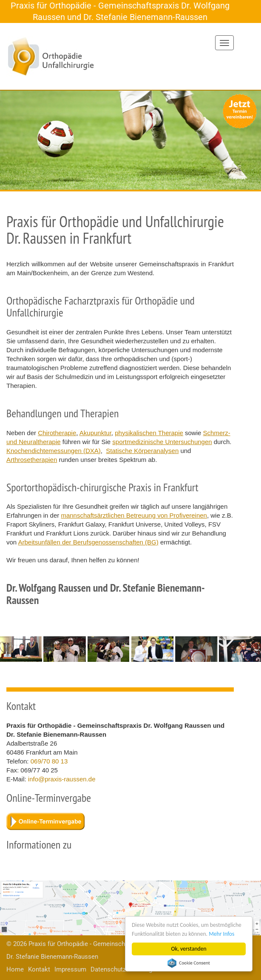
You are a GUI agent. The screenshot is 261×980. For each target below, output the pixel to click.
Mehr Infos (221, 934)
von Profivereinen (182, 515)
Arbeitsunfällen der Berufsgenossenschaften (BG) (88, 542)
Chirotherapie (57, 433)
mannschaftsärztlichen (109, 515)
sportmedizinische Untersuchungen (162, 442)
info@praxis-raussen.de (62, 779)
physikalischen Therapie (149, 433)
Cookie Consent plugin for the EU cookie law (189, 963)
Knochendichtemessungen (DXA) (54, 451)
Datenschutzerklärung (121, 969)
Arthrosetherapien (32, 460)
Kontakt (39, 969)
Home (15, 969)
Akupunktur (95, 433)
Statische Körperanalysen (142, 451)
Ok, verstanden (189, 949)
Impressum (70, 969)
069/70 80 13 (49, 761)
